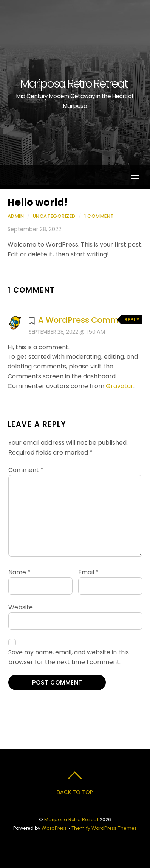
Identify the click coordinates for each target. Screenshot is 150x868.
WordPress (54, 828)
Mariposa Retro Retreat (71, 819)
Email (88, 572)
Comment (26, 470)
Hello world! (38, 202)
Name (19, 572)
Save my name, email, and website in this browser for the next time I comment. (69, 657)
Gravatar (120, 386)
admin (16, 216)
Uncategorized (54, 216)
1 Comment (99, 216)
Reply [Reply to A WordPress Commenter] (132, 320)
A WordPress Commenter (89, 320)
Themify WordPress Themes (104, 828)
